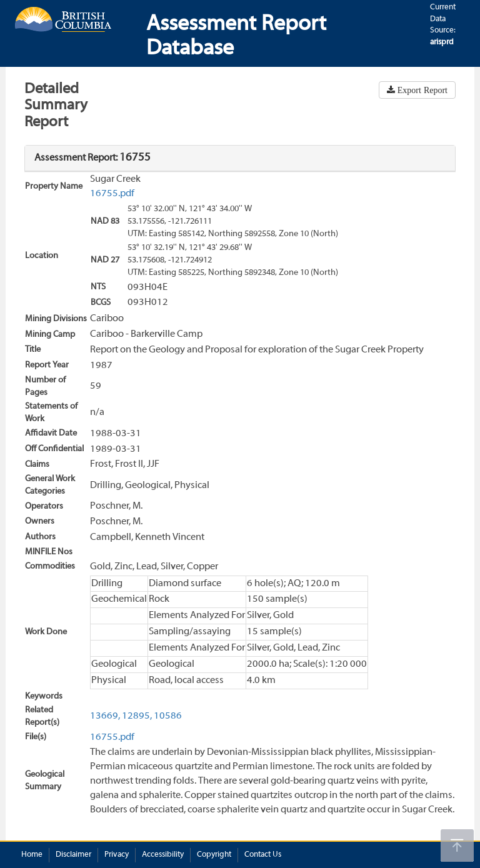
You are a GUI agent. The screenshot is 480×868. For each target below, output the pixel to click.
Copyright (214, 855)
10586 (168, 716)
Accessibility (163, 855)
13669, (105, 716)
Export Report (421, 90)
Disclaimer (73, 855)
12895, (137, 716)
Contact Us (263, 855)
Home (32, 855)
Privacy (117, 855)
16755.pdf (112, 194)
